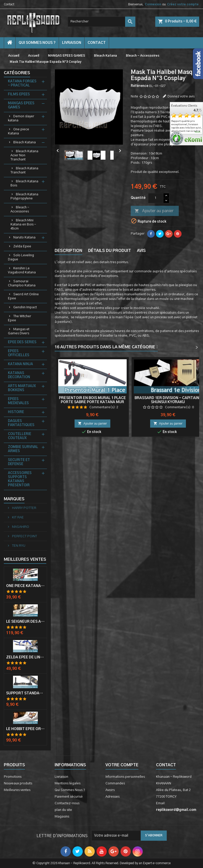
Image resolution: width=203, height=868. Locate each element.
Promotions (13, 777)
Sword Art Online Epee (23, 296)
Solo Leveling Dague (21, 257)
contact (97, 43)
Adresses (112, 797)
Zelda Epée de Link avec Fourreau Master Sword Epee (25, 657)
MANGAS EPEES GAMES (21, 105)
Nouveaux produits (18, 783)
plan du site (63, 810)
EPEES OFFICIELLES (19, 353)
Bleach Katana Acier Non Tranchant (24, 155)
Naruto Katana (24, 238)
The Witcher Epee (20, 318)
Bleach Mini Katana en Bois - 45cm (23, 225)
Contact (9, 4)
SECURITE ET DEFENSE (19, 462)
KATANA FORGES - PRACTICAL (22, 84)
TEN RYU (18, 546)
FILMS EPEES (19, 94)
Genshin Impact (25, 307)
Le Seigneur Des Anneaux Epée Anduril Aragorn (25, 622)
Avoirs (110, 790)
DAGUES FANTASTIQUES (21, 423)
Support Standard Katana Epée (25, 693)
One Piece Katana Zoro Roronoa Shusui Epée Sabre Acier (25, 586)
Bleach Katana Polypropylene (24, 196)
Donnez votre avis (181, 97)
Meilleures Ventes (25, 559)
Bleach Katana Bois (24, 183)
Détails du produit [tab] (110, 251)
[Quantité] (156, 198)
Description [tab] (68, 251)
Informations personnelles (125, 777)
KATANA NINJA (20, 364)
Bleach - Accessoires (20, 209)
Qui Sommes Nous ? (37, 43)
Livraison (72, 43)
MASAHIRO (20, 527)
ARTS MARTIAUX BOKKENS (22, 388)
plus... (198, 132)
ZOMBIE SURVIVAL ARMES (23, 449)
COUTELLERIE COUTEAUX (20, 436)
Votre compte (122, 765)
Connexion (153, 4)
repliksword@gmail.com (176, 810)
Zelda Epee (22, 246)
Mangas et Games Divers (19, 331)
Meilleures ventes (17, 790)
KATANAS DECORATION (19, 375)
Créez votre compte (183, 4)
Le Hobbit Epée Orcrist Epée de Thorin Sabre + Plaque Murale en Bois (25, 729)
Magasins (62, 817)
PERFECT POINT (24, 536)
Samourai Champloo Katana (22, 283)
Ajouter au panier (154, 211)
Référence (140, 86)
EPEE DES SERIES (22, 342)
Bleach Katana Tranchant (24, 170)
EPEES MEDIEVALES (18, 401)
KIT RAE (17, 518)
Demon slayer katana (21, 118)
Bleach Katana (25, 142)
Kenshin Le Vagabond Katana (22, 270)
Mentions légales (68, 783)
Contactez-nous (67, 803)
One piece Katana (19, 131)
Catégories (17, 73)
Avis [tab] (141, 251)
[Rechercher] (101, 22)
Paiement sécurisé (69, 797)
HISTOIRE (16, 412)
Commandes (115, 783)
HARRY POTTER (24, 508)
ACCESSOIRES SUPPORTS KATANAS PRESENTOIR (20, 479)
